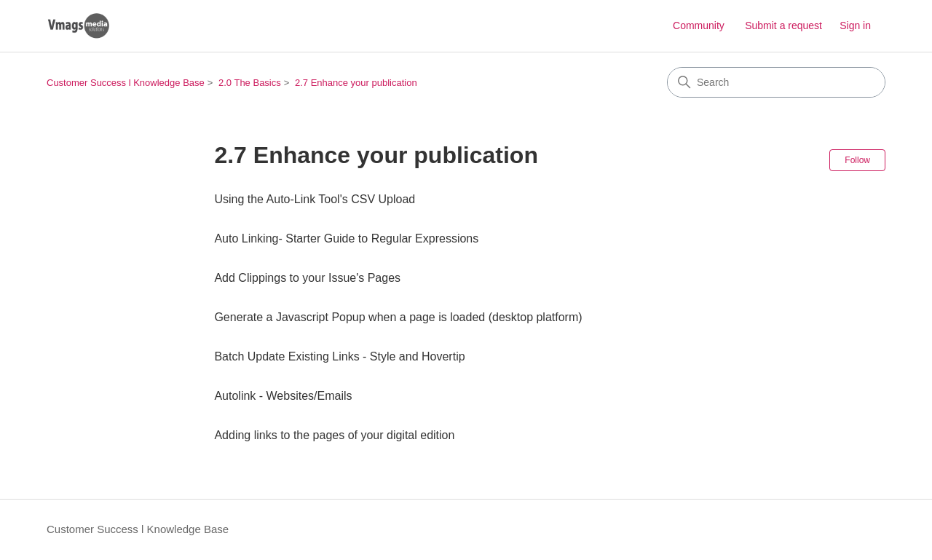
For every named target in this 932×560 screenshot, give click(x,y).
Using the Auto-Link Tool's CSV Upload (315, 199)
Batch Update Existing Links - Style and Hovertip (339, 356)
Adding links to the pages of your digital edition (334, 435)
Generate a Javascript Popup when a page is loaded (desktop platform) (398, 317)
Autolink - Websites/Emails (283, 396)
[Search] (776, 82)
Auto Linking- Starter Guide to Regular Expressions (346, 238)
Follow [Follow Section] (857, 160)
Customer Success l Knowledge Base (126, 83)
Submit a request (783, 25)
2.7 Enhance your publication (356, 83)
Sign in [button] (855, 25)
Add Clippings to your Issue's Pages (307, 278)
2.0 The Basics (250, 83)
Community (699, 25)
